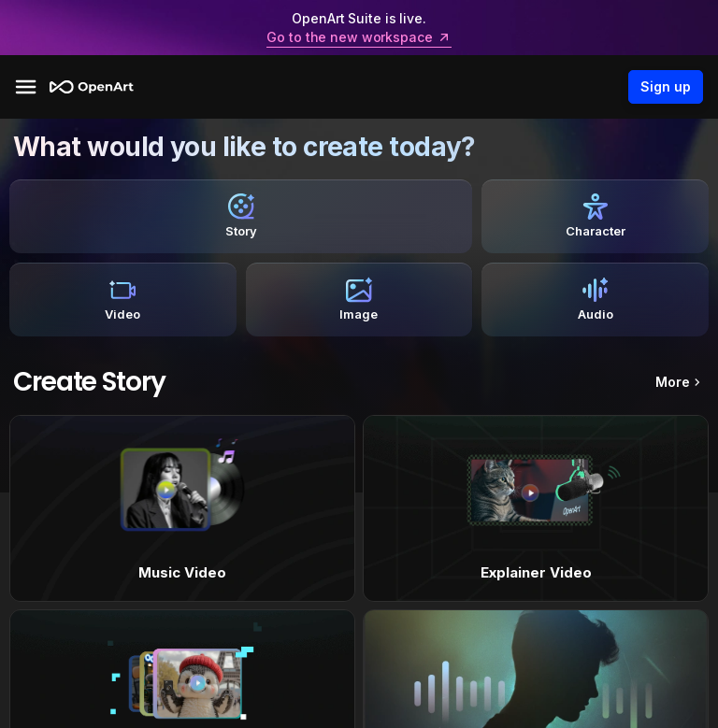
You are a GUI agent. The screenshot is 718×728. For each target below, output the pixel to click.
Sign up (666, 87)
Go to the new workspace (359, 37)
